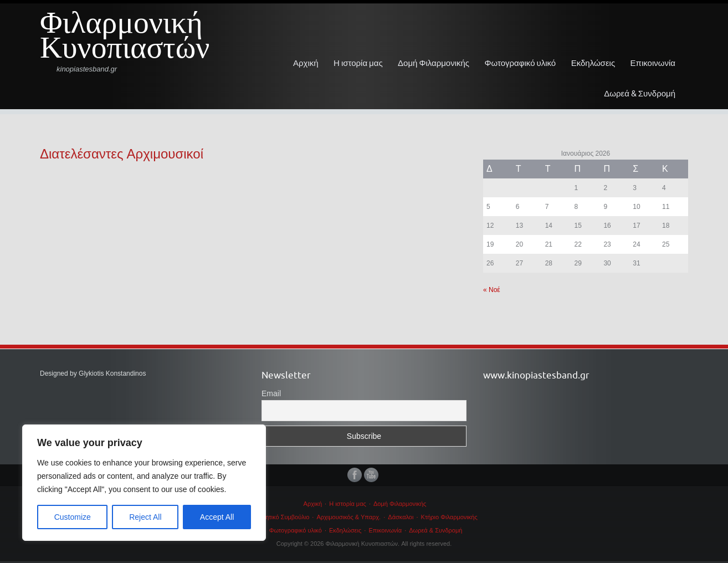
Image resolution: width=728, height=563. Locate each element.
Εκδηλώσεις (593, 63)
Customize (73, 517)
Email (271, 393)
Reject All (145, 517)
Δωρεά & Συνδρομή (640, 93)
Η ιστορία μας (358, 63)
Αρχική (306, 63)
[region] (144, 483)
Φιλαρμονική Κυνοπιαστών (125, 39)
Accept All (217, 517)
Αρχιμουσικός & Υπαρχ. (348, 517)
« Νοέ (492, 290)
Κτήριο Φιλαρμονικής (449, 517)
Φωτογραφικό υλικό (521, 63)
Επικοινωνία (653, 63)
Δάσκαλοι (401, 517)
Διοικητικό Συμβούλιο (281, 517)
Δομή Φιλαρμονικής (434, 63)
